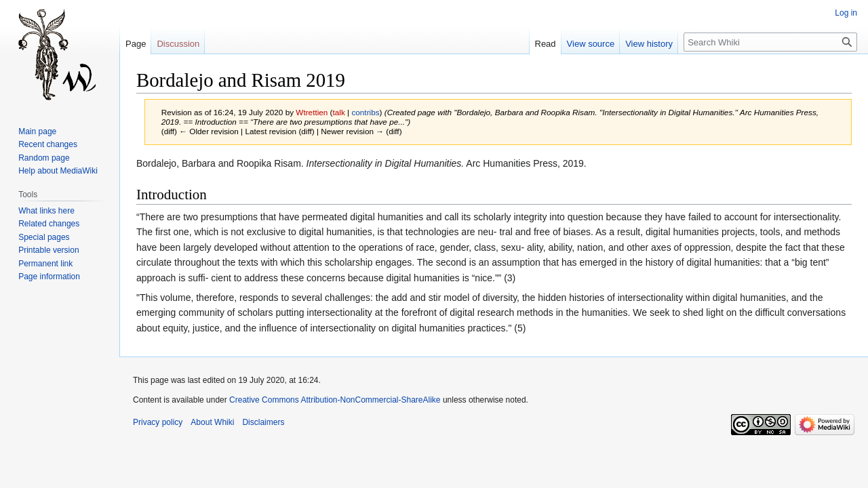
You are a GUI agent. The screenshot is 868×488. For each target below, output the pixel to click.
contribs (365, 112)
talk (339, 112)
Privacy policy (158, 422)
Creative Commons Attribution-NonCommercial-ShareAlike (335, 400)
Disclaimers (263, 422)
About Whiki (212, 422)
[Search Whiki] (770, 42)
